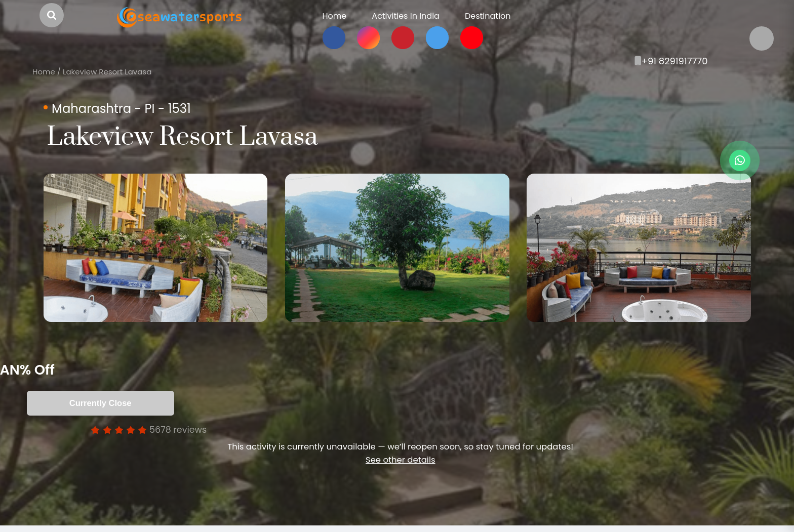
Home (44, 72)
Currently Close (122, 403)
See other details (400, 460)
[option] (155, 248)
